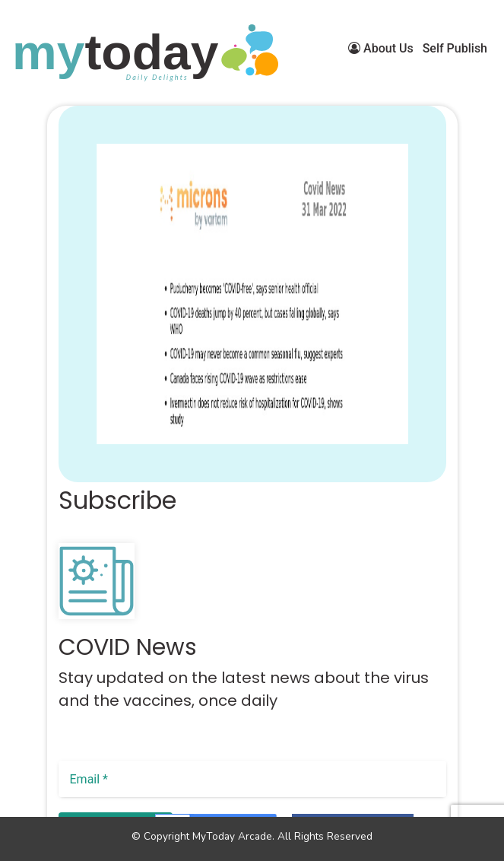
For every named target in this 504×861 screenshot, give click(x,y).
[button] (78, 461)
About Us (381, 48)
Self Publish (455, 48)
